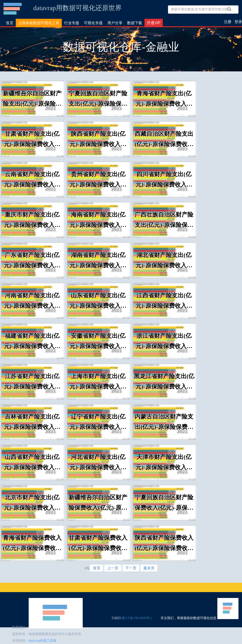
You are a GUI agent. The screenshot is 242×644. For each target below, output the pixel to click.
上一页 (113, 568)
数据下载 (135, 23)
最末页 (149, 568)
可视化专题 (93, 23)
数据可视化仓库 (13, 9)
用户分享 (115, 23)
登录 (238, 22)
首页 (10, 23)
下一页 (131, 568)
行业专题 (72, 23)
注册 (228, 22)
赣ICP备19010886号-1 (137, 618)
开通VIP (154, 23)
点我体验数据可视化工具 (39, 23)
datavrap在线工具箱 (43, 641)
